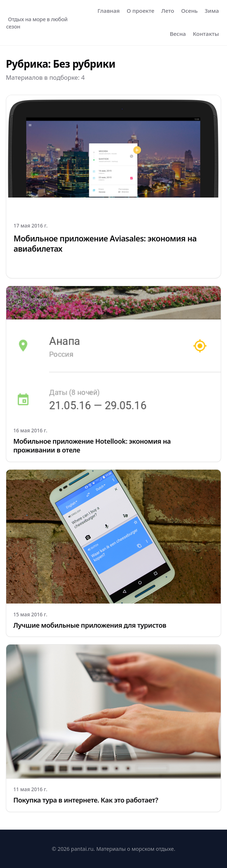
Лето (168, 11)
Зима (212, 11)
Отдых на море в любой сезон (37, 23)
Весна (178, 34)
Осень (189, 11)
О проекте (141, 11)
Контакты (206, 34)
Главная (109, 11)
